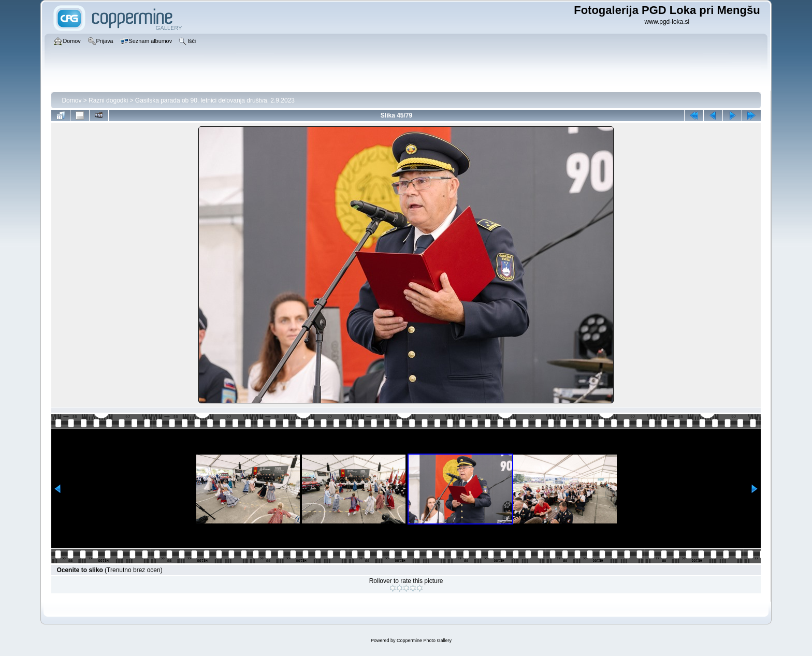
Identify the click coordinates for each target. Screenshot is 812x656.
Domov (71, 100)
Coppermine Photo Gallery (424, 640)
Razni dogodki (108, 100)
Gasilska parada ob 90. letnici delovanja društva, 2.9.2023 (215, 100)
